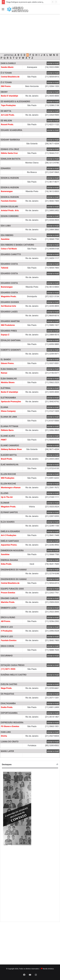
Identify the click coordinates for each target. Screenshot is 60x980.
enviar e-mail (53, 63)
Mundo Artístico (48, 969)
